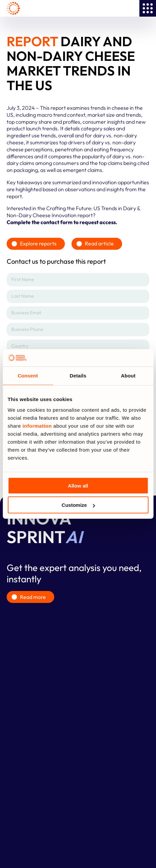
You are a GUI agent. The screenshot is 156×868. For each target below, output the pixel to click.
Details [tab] (78, 376)
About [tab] (128, 376)
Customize (78, 505)
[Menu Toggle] (148, 8)
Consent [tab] (28, 376)
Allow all (78, 486)
